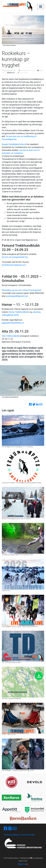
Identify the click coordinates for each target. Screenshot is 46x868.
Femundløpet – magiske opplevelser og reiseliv (18, 770)
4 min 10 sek (23, 73)
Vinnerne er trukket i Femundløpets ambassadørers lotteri (22, 483)
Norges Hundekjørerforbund (14, 144)
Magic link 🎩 (23, 864)
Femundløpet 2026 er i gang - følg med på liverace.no (20, 627)
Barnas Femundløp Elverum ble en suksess (17, 519)
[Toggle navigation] (41, 7)
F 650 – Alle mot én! (9, 734)
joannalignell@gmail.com (17, 296)
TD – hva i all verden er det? (11, 662)
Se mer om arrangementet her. (15, 257)
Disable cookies (23, 861)
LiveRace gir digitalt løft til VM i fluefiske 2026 (17, 555)
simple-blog (39, 858)
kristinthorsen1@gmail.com (14, 265)
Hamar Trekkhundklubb (19, 312)
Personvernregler (28, 835)
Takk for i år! (6, 591)
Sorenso (16, 858)
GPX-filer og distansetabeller (12, 698)
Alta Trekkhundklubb (11, 336)
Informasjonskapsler (12, 835)
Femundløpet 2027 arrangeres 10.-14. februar (17, 447)
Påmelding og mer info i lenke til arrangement (22, 290)
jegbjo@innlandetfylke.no (13, 323)
